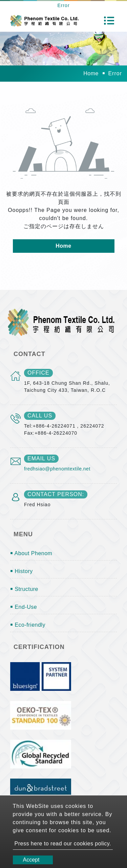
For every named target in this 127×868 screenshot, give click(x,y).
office (38, 373)
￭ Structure (24, 589)
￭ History (22, 571)
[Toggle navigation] (109, 21)
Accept (31, 860)
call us (40, 416)
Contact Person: (56, 494)
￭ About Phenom (31, 553)
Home (91, 73)
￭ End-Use (24, 607)
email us (41, 458)
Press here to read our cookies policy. (63, 844)
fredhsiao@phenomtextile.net (57, 469)
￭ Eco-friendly (28, 625)
